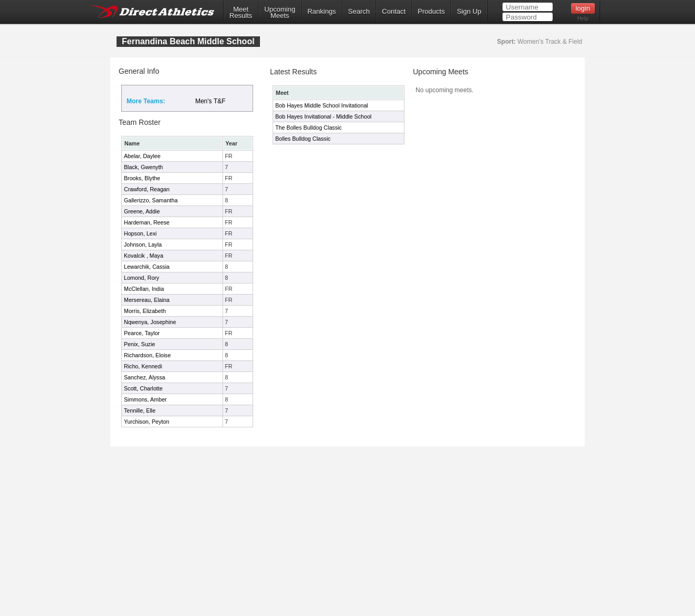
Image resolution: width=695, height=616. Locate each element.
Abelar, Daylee (142, 156)
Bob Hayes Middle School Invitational (322, 105)
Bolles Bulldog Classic (303, 139)
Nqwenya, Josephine (150, 322)
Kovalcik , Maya (144, 256)
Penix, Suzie (139, 344)
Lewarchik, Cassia (147, 267)
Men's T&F (210, 101)
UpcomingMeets (280, 13)
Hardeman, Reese (147, 222)
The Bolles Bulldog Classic (308, 128)
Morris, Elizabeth (145, 311)
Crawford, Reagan (147, 189)
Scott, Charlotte (143, 388)
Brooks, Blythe (142, 178)
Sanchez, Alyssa (144, 377)
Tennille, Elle (140, 410)
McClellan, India (144, 289)
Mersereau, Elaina (147, 300)
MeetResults (241, 13)
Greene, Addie (142, 211)
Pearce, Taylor (142, 333)
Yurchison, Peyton (147, 422)
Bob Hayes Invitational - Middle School (323, 116)
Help (583, 19)
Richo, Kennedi (143, 366)
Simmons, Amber (145, 399)
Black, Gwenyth (143, 167)
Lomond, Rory (142, 278)
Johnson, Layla (143, 245)
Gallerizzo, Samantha (151, 200)
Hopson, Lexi (140, 233)
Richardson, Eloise (147, 355)
